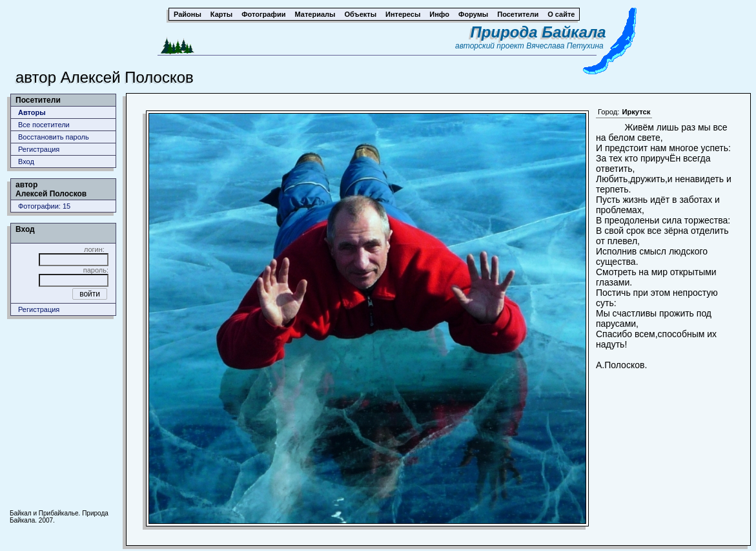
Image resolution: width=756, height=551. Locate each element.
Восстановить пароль (54, 137)
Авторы (32, 112)
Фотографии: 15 (44, 206)
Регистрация (39, 149)
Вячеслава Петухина (565, 46)
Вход (26, 161)
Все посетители (44, 125)
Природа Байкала (538, 32)
